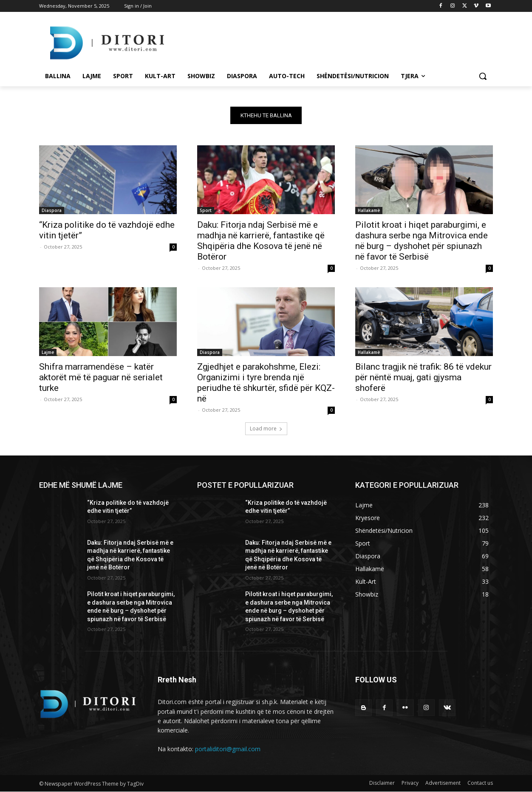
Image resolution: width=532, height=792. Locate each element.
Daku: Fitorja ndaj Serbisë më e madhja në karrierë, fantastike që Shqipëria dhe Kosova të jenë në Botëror (261, 241)
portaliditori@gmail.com (228, 749)
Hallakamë (369, 210)
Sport (206, 210)
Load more (266, 429)
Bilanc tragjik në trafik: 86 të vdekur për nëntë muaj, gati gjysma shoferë (423, 377)
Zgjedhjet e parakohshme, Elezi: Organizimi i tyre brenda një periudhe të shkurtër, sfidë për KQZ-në (266, 383)
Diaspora (52, 210)
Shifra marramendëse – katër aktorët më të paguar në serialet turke (101, 377)
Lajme (48, 352)
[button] (483, 76)
